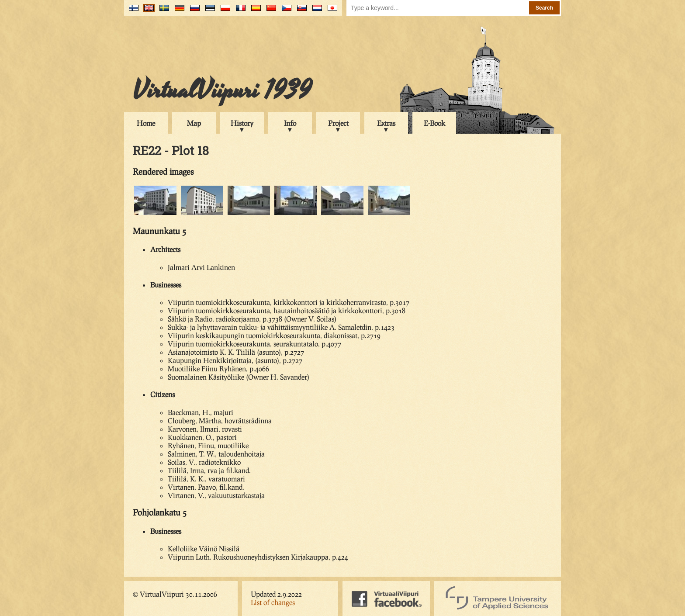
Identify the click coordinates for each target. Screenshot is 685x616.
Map (194, 123)
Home (146, 123)
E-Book (434, 123)
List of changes (273, 602)
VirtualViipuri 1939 (222, 90)
